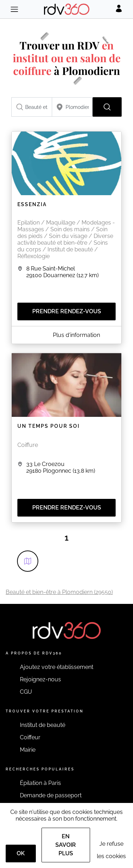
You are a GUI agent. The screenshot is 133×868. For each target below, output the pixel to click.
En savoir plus (66, 845)
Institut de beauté (43, 725)
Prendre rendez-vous (67, 311)
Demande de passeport (51, 795)
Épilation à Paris (40, 783)
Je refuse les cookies (111, 850)
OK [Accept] (21, 853)
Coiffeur (30, 737)
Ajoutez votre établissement (57, 667)
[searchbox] (32, 107)
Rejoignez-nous (40, 679)
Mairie (28, 750)
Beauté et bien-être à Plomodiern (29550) (59, 592)
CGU (26, 692)
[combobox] (32, 107)
